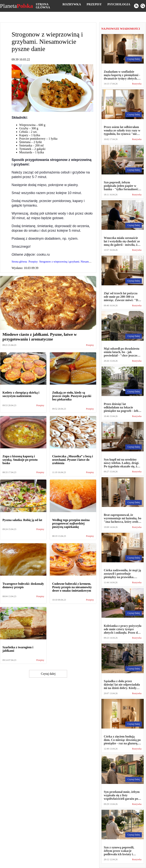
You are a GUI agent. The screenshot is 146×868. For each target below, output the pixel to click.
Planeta (16, 6)
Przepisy (94, 4)
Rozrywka (72, 4)
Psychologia (119, 4)
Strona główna (43, 6)
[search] (143, 6)
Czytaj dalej (48, 674)
